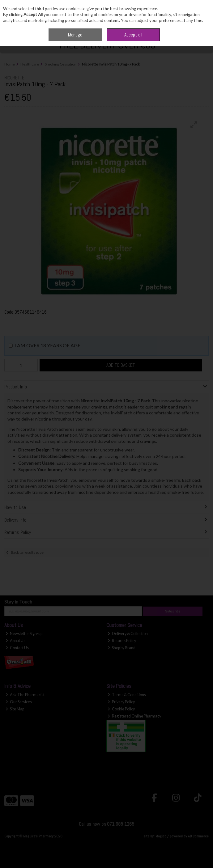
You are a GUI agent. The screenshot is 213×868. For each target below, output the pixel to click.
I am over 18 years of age (47, 345)
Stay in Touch (18, 601)
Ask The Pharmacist (25, 695)
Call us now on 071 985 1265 (106, 824)
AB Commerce (198, 836)
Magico (161, 836)
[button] (194, 125)
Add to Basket (121, 365)
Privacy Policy (121, 702)
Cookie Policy (121, 709)
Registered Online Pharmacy (134, 716)
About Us (15, 641)
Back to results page (27, 552)
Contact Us (17, 648)
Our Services (19, 702)
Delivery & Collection (128, 634)
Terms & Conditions (127, 695)
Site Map (15, 709)
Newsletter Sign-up (24, 634)
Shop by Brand (121, 648)
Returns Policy (122, 641)
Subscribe (173, 611)
